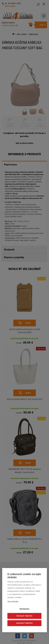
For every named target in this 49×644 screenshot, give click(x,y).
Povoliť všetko (24, 616)
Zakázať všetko (24, 623)
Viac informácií (13, 601)
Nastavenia (24, 609)
